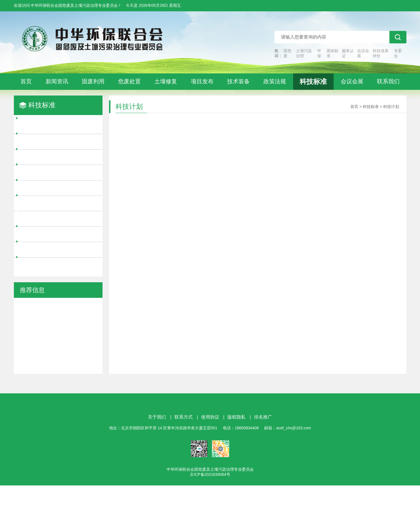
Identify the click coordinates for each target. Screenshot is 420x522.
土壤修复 (166, 81)
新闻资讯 (57, 81)
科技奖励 (37, 126)
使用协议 (210, 454)
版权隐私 (236, 454)
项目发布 (202, 81)
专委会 (398, 53)
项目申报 (37, 172)
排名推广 (263, 454)
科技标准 (313, 81)
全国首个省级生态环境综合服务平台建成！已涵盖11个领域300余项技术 (57, 396)
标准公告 (37, 265)
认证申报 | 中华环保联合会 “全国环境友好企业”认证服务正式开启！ (57, 362)
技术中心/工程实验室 (50, 234)
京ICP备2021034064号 (210, 511)
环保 (319, 53)
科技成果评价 (381, 53)
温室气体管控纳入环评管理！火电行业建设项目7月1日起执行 (57, 328)
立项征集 (37, 157)
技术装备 (238, 81)
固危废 (287, 53)
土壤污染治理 (304, 53)
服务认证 (348, 53)
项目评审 (37, 141)
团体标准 (332, 53)
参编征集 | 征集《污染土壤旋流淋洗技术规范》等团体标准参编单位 (56, 312)
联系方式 (184, 454)
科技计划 (37, 218)
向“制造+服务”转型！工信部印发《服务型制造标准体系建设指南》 (58, 379)
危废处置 (129, 81)
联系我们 (388, 81)
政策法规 (275, 81)
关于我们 (157, 454)
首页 (26, 81)
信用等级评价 (42, 203)
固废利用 (93, 81)
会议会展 (363, 53)
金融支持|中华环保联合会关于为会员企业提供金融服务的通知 (58, 345)
